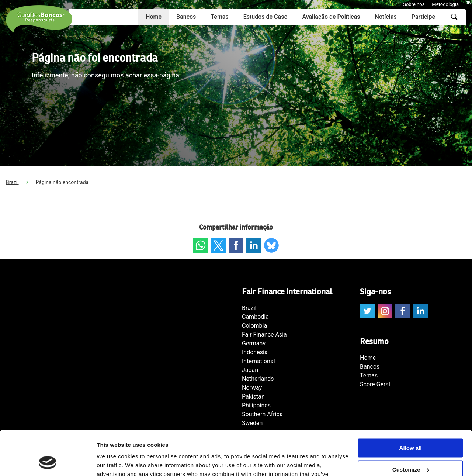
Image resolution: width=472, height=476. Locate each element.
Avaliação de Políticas (331, 17)
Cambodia (255, 317)
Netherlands (258, 379)
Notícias (386, 17)
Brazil (12, 182)
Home (154, 17)
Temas (219, 17)
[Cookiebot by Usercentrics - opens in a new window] (48, 462)
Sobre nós (414, 4)
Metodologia (445, 4)
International (258, 361)
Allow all (411, 406)
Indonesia (255, 352)
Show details (114, 461)
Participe (423, 17)
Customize (411, 428)
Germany (254, 343)
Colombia (254, 326)
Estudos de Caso (265, 17)
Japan (250, 370)
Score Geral (375, 384)
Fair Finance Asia (264, 334)
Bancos (186, 17)
